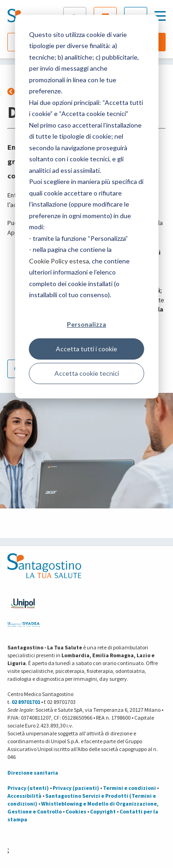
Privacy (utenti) (28, 788)
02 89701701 (26, 702)
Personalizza (86, 324)
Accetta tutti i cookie (86, 349)
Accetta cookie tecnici (87, 373)
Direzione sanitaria (33, 773)
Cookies (76, 811)
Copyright (103, 811)
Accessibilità (24, 796)
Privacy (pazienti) (76, 788)
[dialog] (86, 207)
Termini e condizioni (129, 788)
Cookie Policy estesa (59, 261)
